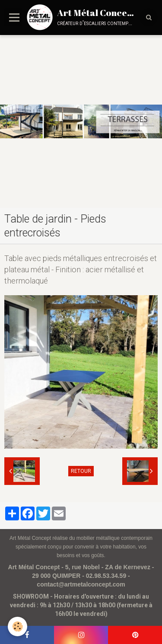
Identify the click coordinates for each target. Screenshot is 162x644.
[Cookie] (17, 626)
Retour (81, 471)
